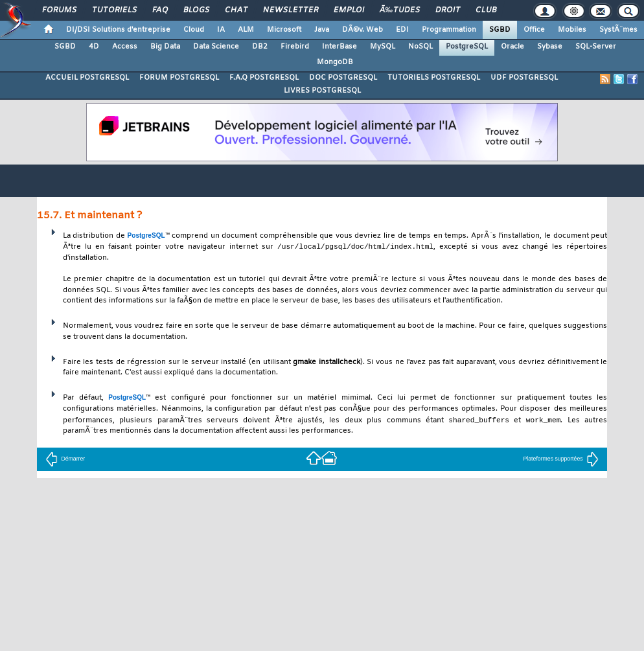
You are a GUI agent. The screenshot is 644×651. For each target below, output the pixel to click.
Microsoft (284, 30)
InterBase (339, 47)
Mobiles (572, 30)
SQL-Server (596, 47)
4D (94, 47)
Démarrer (65, 460)
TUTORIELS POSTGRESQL (434, 78)
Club (486, 10)
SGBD (500, 30)
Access (125, 47)
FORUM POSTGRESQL (179, 78)
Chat (236, 10)
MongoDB (335, 62)
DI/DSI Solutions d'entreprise (118, 30)
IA (221, 30)
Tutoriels (114, 10)
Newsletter (291, 10)
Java (322, 30)
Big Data (165, 47)
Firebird (295, 47)
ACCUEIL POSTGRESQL (87, 78)
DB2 (260, 47)
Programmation (449, 30)
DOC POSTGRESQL (343, 78)
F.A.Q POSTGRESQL (264, 78)
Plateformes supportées (561, 460)
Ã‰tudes (400, 10)
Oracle (512, 47)
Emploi (349, 10)
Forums (59, 10)
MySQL (383, 47)
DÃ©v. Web (362, 30)
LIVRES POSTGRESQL (322, 91)
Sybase (550, 47)
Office (534, 30)
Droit (448, 10)
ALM (246, 30)
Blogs (196, 10)
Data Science (216, 47)
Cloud (194, 30)
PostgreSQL (467, 47)
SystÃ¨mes (618, 30)
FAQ (160, 10)
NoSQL (420, 47)
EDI (402, 30)
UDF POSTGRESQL (524, 78)
